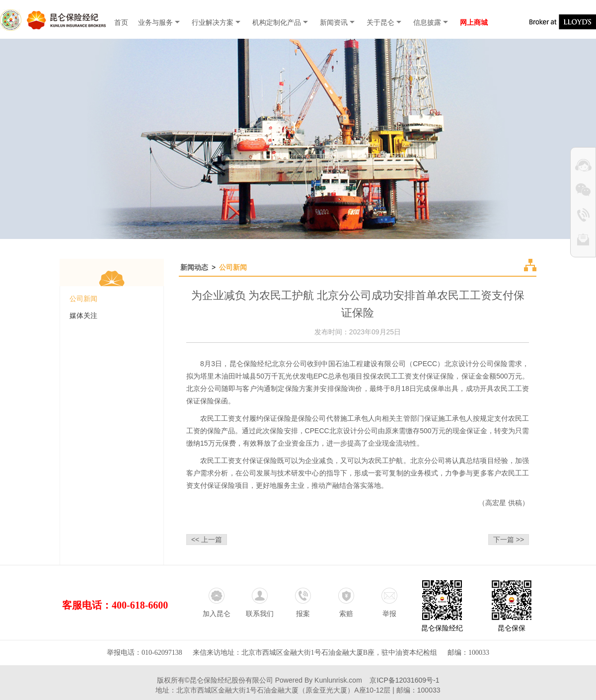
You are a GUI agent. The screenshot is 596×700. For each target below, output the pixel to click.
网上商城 (474, 22)
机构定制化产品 (277, 22)
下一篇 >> (509, 540)
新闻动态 (194, 267)
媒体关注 (83, 315)
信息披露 (427, 22)
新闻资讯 (334, 22)
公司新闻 (83, 299)
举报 (389, 601)
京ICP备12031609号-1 (404, 680)
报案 (303, 601)
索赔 (346, 601)
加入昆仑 (217, 601)
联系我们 (260, 601)
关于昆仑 (380, 22)
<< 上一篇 (207, 540)
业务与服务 (155, 22)
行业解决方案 (213, 22)
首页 (121, 22)
